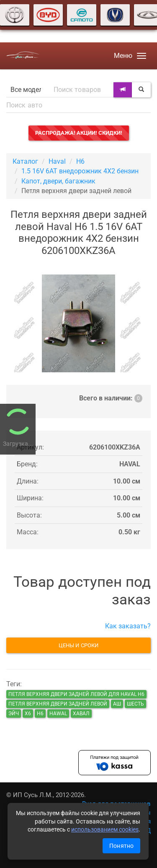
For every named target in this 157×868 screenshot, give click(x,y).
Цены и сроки (78, 645)
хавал (81, 714)
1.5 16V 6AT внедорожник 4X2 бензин (80, 171)
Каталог (25, 161)
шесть (135, 704)
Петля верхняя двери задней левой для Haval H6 (76, 694)
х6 (28, 714)
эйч (14, 714)
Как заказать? (128, 626)
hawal (58, 714)
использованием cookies (105, 829)
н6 (40, 714)
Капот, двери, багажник (58, 181)
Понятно (121, 846)
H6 (80, 161)
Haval (57, 161)
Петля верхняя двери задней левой (58, 704)
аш (117, 704)
